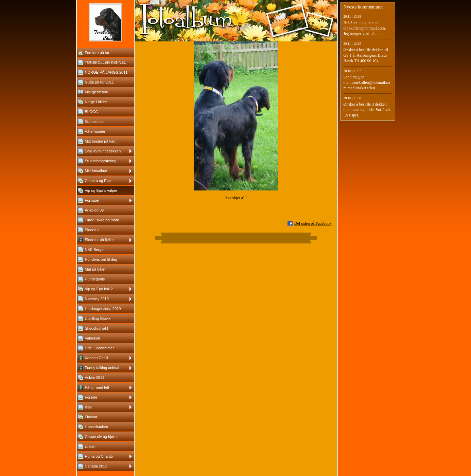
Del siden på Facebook (313, 223)
